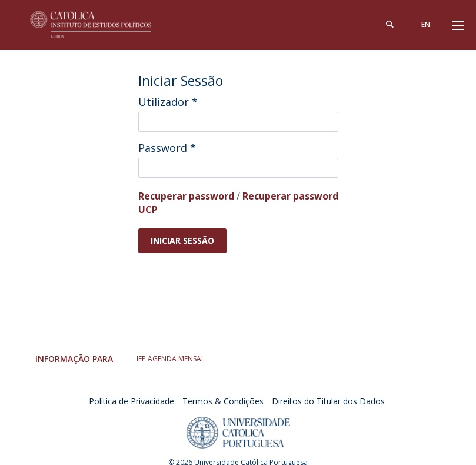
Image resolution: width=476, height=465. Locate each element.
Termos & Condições (223, 401)
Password (167, 148)
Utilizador (168, 102)
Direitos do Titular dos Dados (328, 401)
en (425, 24)
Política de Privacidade (132, 401)
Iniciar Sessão (182, 240)
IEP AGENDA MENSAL (171, 359)
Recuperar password (186, 196)
